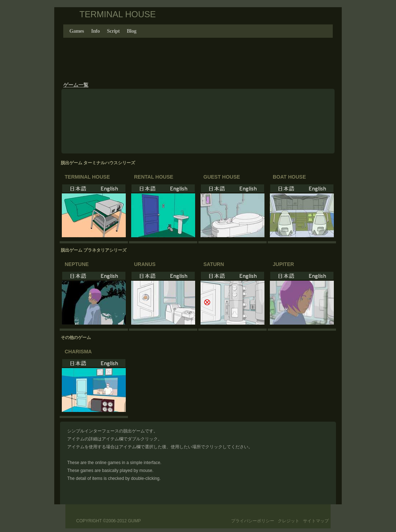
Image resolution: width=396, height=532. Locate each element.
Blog (132, 31)
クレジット (289, 521)
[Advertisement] (198, 58)
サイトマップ (316, 521)
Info (96, 31)
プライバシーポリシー (253, 521)
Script (113, 31)
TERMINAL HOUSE (118, 14)
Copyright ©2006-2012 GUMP (109, 521)
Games (77, 31)
